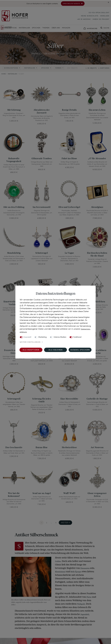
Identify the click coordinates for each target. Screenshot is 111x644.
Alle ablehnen (56, 350)
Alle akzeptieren (31, 350)
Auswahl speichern (80, 350)
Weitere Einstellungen (30, 342)
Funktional (77, 337)
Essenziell (27, 337)
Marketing (42, 337)
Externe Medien (60, 337)
